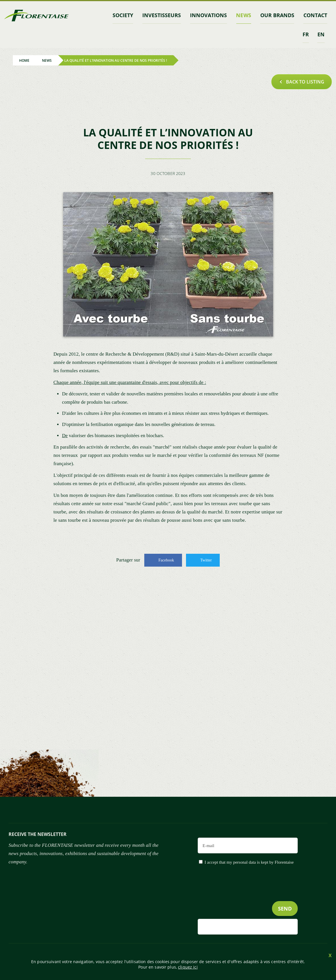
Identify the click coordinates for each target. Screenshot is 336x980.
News (243, 15)
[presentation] (254, 895)
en (321, 34)
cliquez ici (188, 967)
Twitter (206, 560)
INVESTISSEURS (162, 15)
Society (123, 15)
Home (24, 60)
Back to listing (305, 82)
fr (306, 34)
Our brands (277, 15)
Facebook (166, 560)
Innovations (208, 15)
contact (315, 15)
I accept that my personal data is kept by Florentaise (249, 862)
